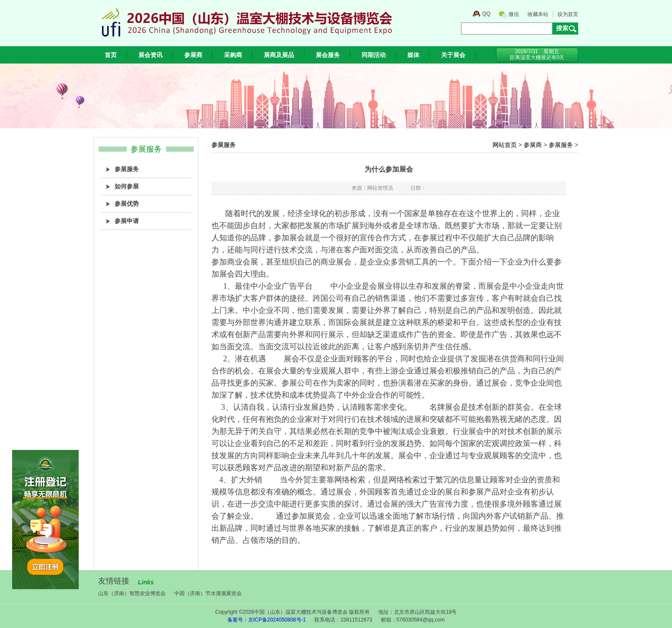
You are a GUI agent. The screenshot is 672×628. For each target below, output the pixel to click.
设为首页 (568, 14)
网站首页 (505, 145)
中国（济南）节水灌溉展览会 (208, 593)
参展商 (193, 55)
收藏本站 (538, 14)
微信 (514, 14)
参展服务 (561, 145)
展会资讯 (150, 55)
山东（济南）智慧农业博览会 (132, 593)
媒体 (413, 55)
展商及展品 (279, 55)
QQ (486, 14)
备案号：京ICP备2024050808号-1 (267, 620)
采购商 (233, 55)
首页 (111, 55)
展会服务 (328, 55)
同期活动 (374, 55)
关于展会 (453, 55)
